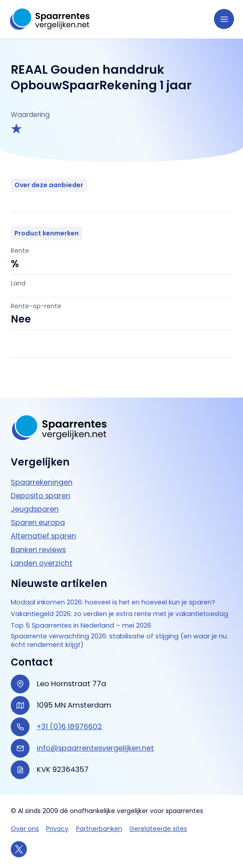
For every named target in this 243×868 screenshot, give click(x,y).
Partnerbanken (99, 829)
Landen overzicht (42, 554)
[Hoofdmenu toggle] (224, 19)
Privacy (57, 829)
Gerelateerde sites (158, 829)
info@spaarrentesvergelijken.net (95, 748)
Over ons (25, 829)
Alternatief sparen (43, 527)
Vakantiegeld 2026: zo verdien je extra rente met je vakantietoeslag (96, 609)
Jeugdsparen (35, 500)
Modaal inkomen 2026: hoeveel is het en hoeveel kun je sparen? (116, 593)
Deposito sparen (40, 487)
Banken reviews (38, 540)
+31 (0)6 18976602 (69, 727)
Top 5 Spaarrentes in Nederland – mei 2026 (83, 625)
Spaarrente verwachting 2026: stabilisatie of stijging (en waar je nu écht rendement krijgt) (121, 640)
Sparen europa (38, 514)
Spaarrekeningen (42, 473)
